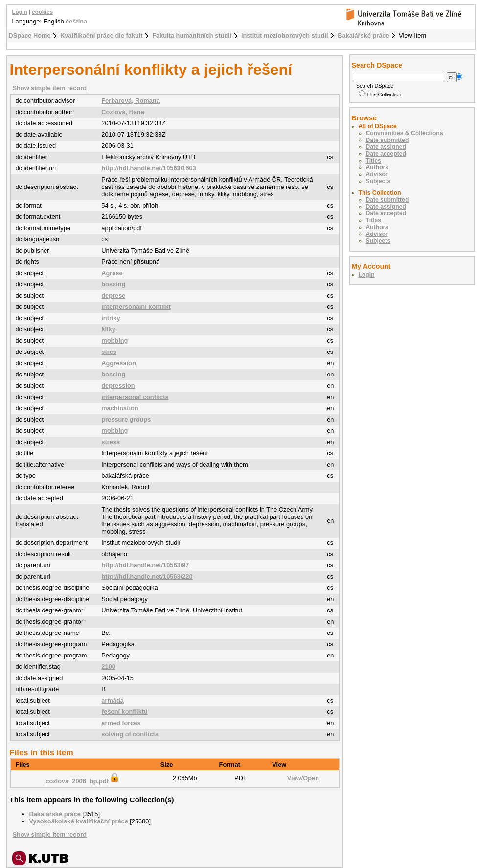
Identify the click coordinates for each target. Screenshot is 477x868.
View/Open (303, 778)
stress (111, 442)
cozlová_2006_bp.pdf (83, 781)
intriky (111, 318)
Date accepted (386, 154)
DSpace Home (30, 35)
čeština (76, 21)
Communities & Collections (405, 133)
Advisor (377, 174)
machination (120, 408)
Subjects (378, 181)
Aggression (118, 363)
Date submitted (387, 140)
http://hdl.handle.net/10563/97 (145, 565)
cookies (42, 12)
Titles (374, 161)
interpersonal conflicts (135, 397)
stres (109, 352)
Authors (377, 167)
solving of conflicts (130, 734)
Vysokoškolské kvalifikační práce (79, 821)
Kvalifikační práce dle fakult (102, 35)
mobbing (114, 340)
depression (118, 386)
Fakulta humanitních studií (192, 35)
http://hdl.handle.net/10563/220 (147, 576)
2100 (108, 667)
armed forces (121, 723)
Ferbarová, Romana (130, 101)
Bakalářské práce (363, 35)
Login (20, 12)
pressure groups (126, 419)
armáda (113, 700)
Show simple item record (50, 88)
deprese (113, 295)
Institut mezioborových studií (285, 35)
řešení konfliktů (125, 712)
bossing (113, 284)
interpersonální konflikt (136, 307)
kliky (108, 329)
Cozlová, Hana (123, 112)
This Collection (380, 94)
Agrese (112, 273)
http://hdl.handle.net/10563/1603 (148, 168)
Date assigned (386, 147)
